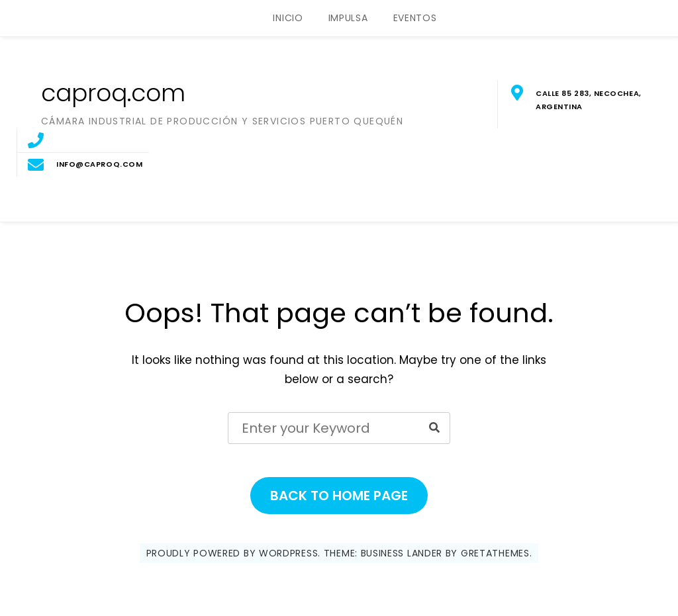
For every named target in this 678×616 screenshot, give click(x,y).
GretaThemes (495, 553)
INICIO (288, 18)
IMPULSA (348, 18)
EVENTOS (415, 18)
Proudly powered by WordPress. (233, 553)
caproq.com (113, 93)
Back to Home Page (339, 496)
